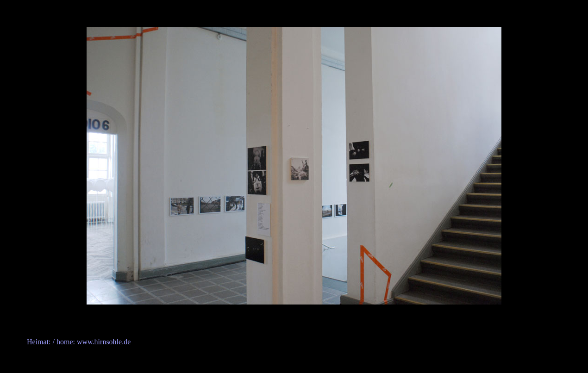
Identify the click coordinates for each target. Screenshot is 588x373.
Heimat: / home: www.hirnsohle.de (79, 342)
